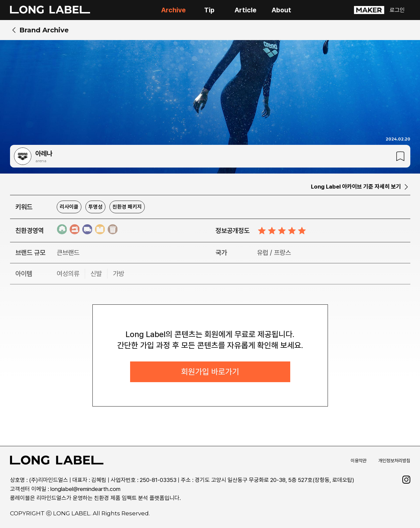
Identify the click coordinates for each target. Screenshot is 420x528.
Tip (209, 10)
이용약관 (359, 461)
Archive (173, 10)
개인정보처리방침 (394, 461)
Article (246, 10)
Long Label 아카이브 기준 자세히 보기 (356, 187)
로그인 (397, 10)
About (281, 10)
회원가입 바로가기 (210, 372)
